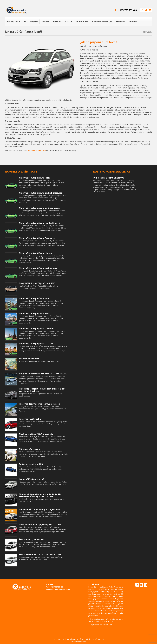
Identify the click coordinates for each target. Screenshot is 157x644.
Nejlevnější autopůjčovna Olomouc (36, 328)
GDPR (69, 639)
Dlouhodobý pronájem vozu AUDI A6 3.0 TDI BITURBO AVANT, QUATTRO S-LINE (40, 495)
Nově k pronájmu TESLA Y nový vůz (36, 434)
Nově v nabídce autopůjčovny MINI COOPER (40, 524)
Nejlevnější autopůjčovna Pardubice (37, 238)
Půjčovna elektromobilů (31, 464)
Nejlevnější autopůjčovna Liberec (36, 253)
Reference (121, 22)
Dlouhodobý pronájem (102, 22)
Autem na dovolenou (29, 359)
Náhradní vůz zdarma (30, 449)
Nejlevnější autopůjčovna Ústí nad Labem (40, 208)
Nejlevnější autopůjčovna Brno (34, 298)
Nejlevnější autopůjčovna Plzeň (35, 178)
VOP (63, 639)
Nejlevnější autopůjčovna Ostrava (36, 344)
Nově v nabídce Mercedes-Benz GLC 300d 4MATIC (43, 374)
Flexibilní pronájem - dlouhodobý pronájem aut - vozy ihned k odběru (43, 390)
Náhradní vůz (82, 22)
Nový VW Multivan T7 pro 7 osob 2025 (37, 283)
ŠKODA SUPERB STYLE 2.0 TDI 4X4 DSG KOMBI (41, 555)
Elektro (68, 22)
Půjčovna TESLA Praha (30, 419)
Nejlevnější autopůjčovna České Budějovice (40, 193)
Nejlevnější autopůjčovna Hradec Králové (39, 223)
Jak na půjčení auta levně (99, 42)
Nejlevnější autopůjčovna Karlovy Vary (38, 268)
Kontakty (133, 22)
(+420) (127, 10)
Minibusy (57, 22)
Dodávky (45, 22)
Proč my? (34, 22)
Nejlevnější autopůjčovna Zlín (34, 313)
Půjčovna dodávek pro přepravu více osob (39, 404)
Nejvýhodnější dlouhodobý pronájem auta (40, 509)
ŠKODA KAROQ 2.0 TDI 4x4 (31, 539)
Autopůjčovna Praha (16, 22)
